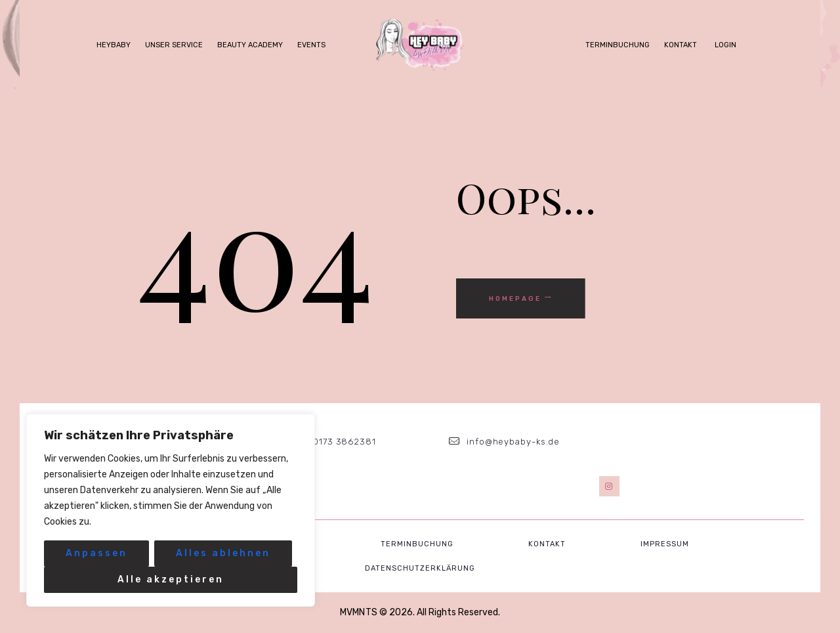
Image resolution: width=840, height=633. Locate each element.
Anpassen (96, 553)
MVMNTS (359, 612)
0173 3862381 (345, 442)
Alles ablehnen (223, 553)
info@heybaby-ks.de (513, 442)
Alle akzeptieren (171, 579)
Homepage (515, 299)
